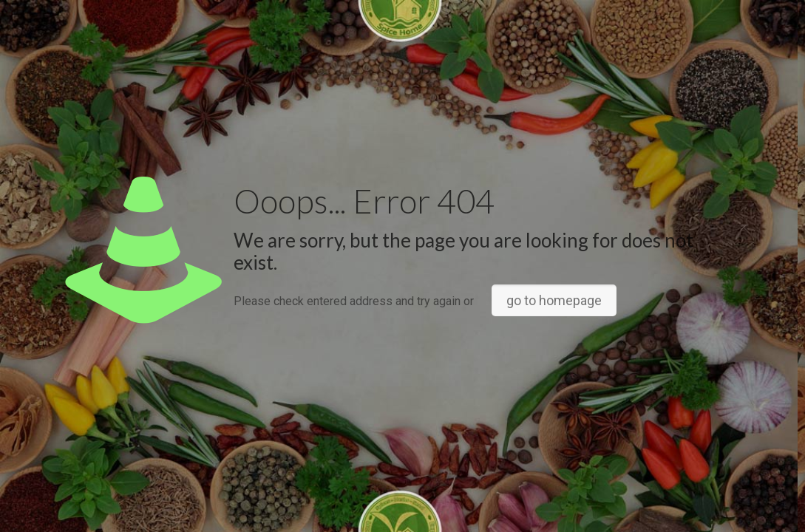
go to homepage (554, 300)
